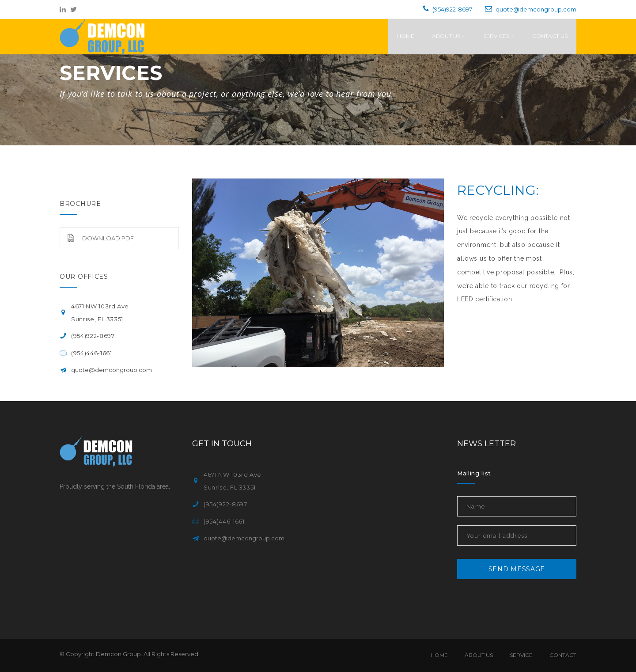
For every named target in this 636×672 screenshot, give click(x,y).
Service (521, 655)
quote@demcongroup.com (536, 9)
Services (499, 36)
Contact (563, 655)
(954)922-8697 (452, 9)
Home (406, 36)
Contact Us (550, 36)
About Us (449, 36)
